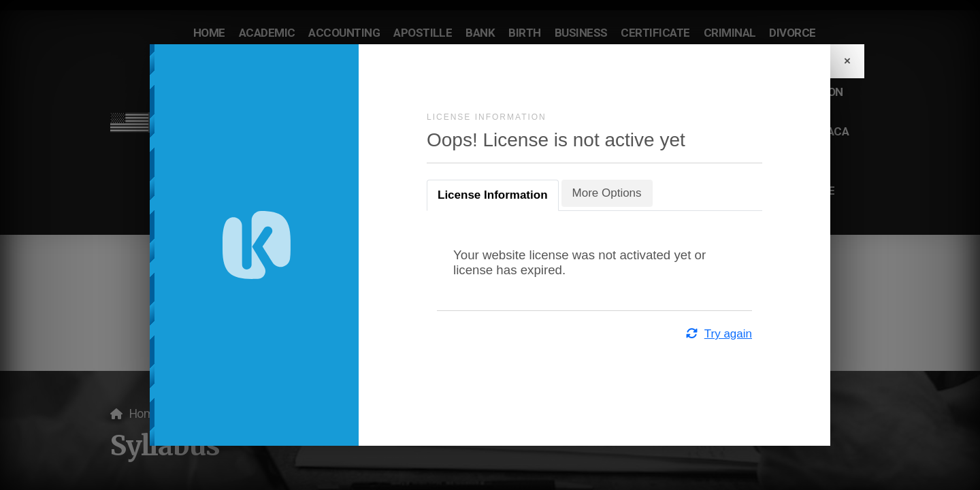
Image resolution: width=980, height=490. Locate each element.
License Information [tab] (493, 195)
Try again (718, 334)
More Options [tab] (607, 193)
